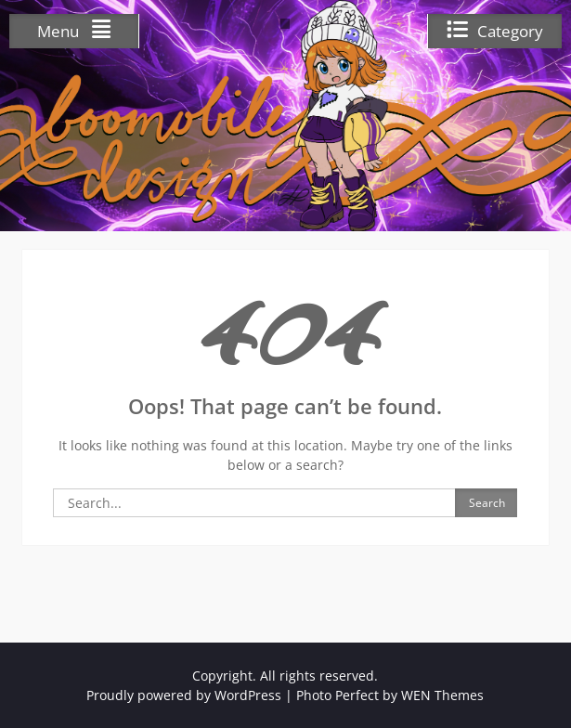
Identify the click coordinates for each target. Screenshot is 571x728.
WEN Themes (442, 695)
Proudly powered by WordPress (184, 695)
